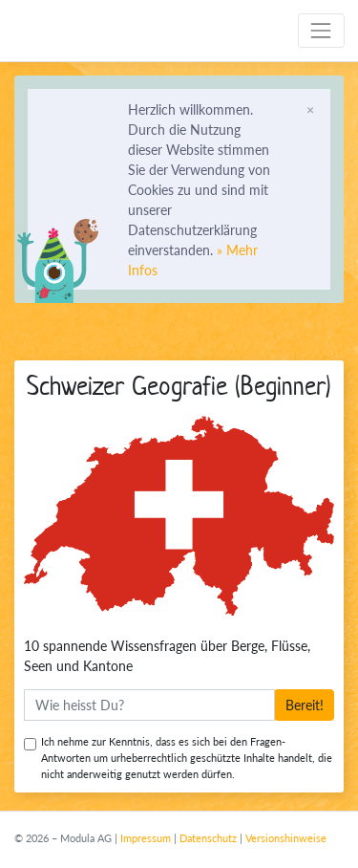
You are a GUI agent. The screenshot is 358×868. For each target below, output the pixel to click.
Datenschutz (208, 838)
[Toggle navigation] (321, 30)
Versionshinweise (286, 838)
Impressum (146, 838)
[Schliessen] (310, 109)
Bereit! (305, 705)
